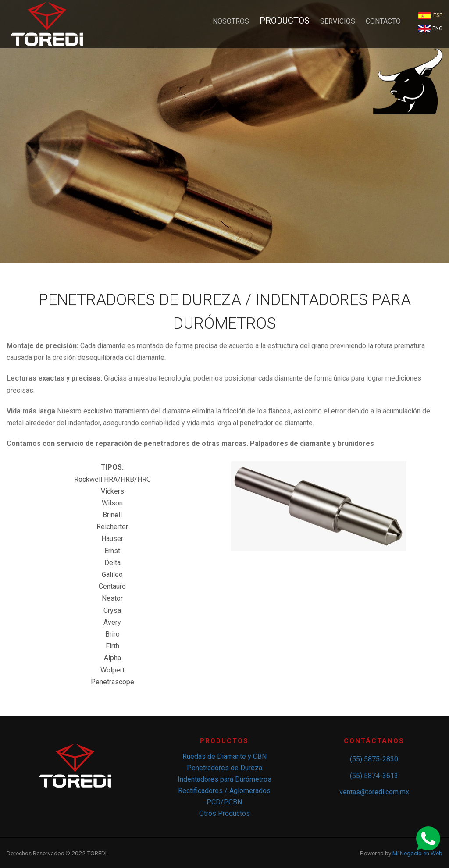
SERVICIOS (338, 21)
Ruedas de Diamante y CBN (224, 756)
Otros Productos (224, 813)
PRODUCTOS (285, 21)
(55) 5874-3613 (374, 776)
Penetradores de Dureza (224, 768)
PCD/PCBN (224, 802)
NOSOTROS (231, 21)
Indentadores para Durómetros (224, 779)
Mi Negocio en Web (417, 853)
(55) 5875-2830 (374, 759)
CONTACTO (383, 21)
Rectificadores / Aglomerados (224, 791)
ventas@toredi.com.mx (374, 792)
